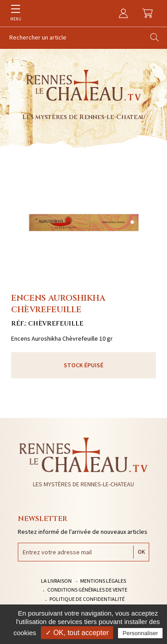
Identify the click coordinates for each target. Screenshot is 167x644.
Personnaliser (140, 633)
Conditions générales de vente (87, 590)
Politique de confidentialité (87, 599)
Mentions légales (103, 581)
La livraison (56, 581)
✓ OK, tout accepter (77, 633)
